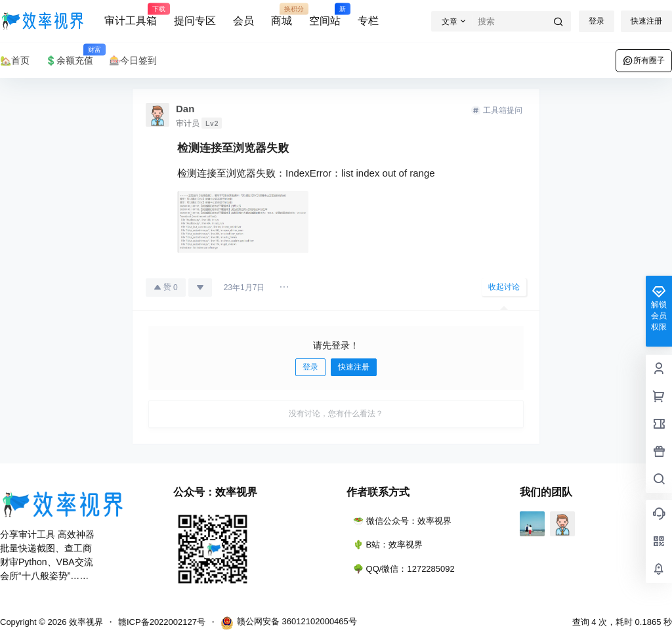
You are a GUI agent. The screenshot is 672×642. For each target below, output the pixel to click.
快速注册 (646, 21)
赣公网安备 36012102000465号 (289, 623)
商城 (282, 15)
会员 (243, 21)
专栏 (368, 21)
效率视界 (85, 622)
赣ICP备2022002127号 (162, 622)
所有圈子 (644, 60)
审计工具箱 (131, 15)
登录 (597, 21)
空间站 (325, 15)
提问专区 (195, 21)
